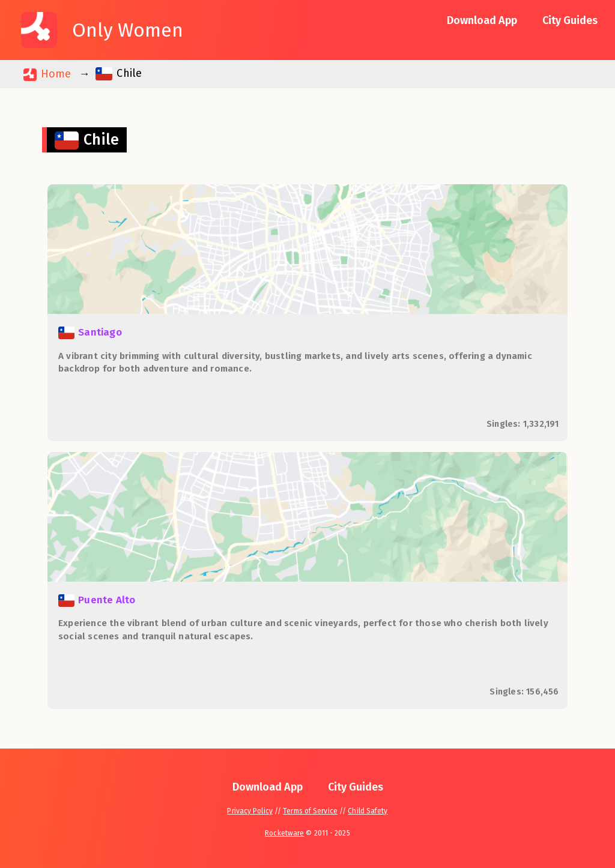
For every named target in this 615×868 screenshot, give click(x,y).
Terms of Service (310, 811)
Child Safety (368, 811)
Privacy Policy (250, 811)
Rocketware (284, 833)
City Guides (570, 20)
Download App (482, 20)
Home (47, 74)
